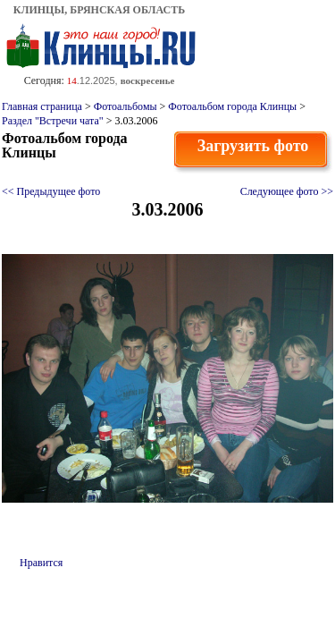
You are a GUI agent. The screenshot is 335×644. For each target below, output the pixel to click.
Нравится (41, 563)
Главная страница (42, 106)
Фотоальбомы (126, 106)
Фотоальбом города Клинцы (232, 106)
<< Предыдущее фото (51, 191)
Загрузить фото (253, 146)
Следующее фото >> (287, 191)
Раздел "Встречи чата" (53, 121)
